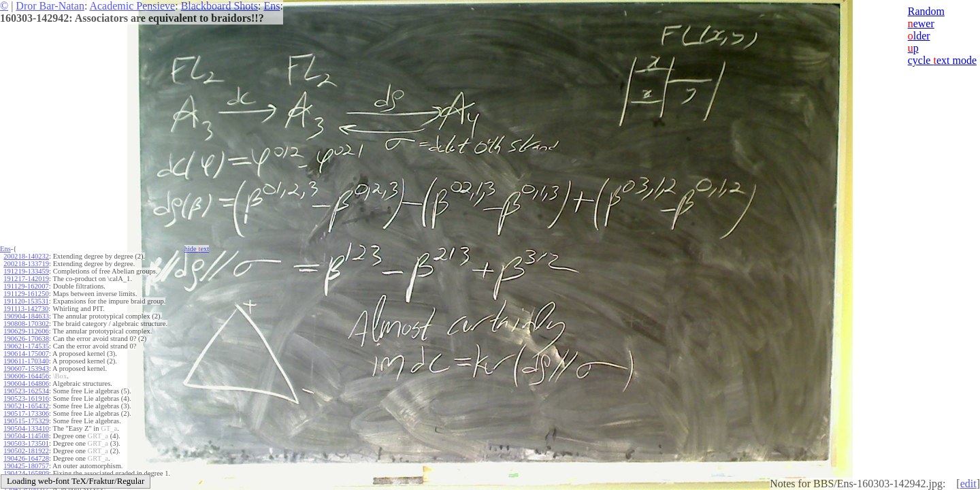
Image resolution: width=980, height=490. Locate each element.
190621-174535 (26, 346)
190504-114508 (26, 436)
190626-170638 (26, 339)
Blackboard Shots (219, 6)
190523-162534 (26, 391)
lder (919, 36)
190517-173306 (26, 413)
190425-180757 (26, 466)
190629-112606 (26, 331)
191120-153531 (26, 301)
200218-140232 (26, 256)
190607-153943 (26, 369)
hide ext (197, 249)
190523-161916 (26, 398)
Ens (272, 6)
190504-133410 (26, 428)
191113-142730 (26, 309)
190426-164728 (26, 458)
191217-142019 (26, 279)
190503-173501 (26, 443)
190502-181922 (26, 451)
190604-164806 (26, 383)
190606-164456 (26, 376)
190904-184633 (26, 316)
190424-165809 (26, 473)
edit (968, 484)
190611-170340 (26, 361)
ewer (921, 23)
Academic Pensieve (132, 6)
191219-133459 (26, 271)
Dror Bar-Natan (50, 6)
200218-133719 (26, 264)
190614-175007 (26, 354)
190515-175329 (26, 421)
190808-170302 (26, 324)
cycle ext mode (942, 60)
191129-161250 (26, 294)
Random (926, 11)
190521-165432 (26, 406)
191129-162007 (26, 286)
